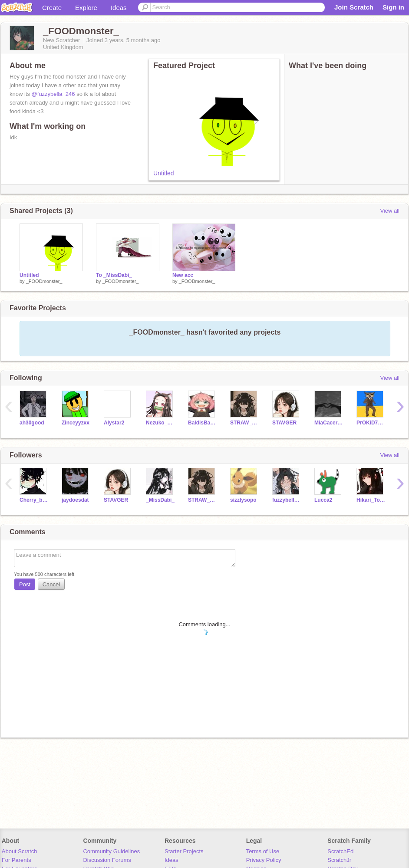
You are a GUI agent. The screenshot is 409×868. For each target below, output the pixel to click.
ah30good (32, 423)
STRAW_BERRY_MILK (245, 423)
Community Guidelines (111, 851)
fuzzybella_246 (287, 500)
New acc (183, 275)
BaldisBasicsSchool (203, 423)
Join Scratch (354, 7)
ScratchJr (339, 860)
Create (52, 8)
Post (25, 584)
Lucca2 (323, 500)
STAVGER (284, 423)
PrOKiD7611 (371, 423)
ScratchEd (340, 851)
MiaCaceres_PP (329, 423)
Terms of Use (263, 851)
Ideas (119, 8)
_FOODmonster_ (44, 281)
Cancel (51, 584)
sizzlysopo (243, 500)
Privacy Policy (264, 860)
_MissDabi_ (160, 500)
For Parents (16, 860)
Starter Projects (184, 851)
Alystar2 (114, 423)
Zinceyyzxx (76, 423)
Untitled (163, 173)
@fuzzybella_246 (53, 94)
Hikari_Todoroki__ (371, 500)
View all (390, 211)
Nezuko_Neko (160, 423)
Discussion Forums (107, 860)
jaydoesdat (75, 500)
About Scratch (20, 851)
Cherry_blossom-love (34, 500)
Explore (86, 8)
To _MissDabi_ (114, 275)
